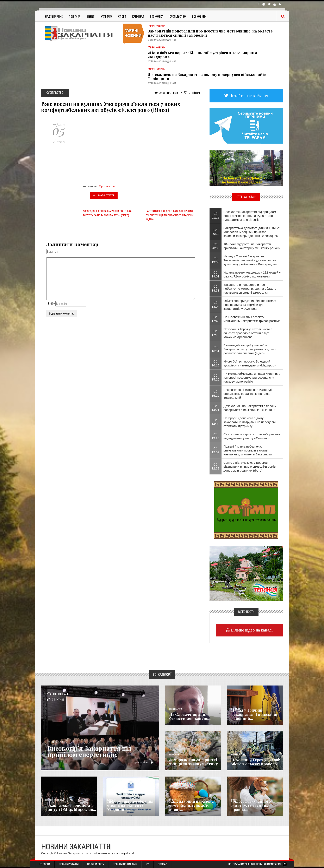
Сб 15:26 (216, 377)
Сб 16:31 (216, 349)
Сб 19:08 (216, 260)
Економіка (157, 16)
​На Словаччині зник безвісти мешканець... (190, 716)
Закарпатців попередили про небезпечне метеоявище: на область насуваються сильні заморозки (210, 33)
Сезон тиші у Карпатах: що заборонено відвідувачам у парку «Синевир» (252, 436)
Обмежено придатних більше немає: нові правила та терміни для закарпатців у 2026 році (250, 305)
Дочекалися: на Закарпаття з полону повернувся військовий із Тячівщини (207, 77)
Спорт (122, 16)
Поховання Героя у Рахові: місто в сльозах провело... (256, 762)
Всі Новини (199, 16)
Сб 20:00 (216, 246)
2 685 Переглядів (167, 93)
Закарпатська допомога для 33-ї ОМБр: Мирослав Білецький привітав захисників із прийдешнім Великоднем (252, 232)
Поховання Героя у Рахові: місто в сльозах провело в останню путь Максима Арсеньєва (248, 333)
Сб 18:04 (216, 305)
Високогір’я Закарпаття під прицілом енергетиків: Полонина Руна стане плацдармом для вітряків (250, 216)
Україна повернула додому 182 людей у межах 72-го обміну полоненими (252, 274)
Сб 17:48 (216, 319)
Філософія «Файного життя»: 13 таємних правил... (251, 805)
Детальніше (143, 762)
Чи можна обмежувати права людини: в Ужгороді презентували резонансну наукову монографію (252, 378)
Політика (75, 16)
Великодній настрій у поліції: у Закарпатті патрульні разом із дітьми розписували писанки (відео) (250, 349)
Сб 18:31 (216, 288)
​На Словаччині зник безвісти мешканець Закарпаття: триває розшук (252, 319)
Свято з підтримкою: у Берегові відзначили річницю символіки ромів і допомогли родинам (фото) (250, 466)
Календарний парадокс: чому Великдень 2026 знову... (192, 805)
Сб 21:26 (216, 216)
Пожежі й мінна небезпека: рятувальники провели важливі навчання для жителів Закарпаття (248, 450)
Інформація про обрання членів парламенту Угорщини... (130, 805)
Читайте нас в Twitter (248, 95)
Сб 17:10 (216, 333)
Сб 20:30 (216, 232)
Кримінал (138, 16)
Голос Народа (176, 709)
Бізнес (91, 16)
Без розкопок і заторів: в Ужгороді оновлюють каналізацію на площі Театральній (248, 394)
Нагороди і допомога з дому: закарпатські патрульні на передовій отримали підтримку (250, 422)
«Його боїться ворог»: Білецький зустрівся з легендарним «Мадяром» (202, 55)
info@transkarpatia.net (121, 853)
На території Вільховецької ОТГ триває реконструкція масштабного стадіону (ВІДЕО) (169, 215)
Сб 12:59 (216, 450)
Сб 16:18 (216, 363)
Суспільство (178, 16)
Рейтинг (192, 93)
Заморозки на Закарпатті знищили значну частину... (195, 762)
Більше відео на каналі (251, 630)
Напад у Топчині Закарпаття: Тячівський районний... (254, 714)
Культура (106, 16)
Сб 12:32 (216, 466)
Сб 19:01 (216, 274)
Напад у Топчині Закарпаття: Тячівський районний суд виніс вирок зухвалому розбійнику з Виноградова (250, 260)
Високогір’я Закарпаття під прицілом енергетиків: (90, 751)
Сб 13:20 (216, 436)
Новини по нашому (55, 800)
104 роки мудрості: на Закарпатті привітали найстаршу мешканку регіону (252, 246)
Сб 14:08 (216, 422)
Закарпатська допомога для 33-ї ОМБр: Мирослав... (71, 807)
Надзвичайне (54, 16)
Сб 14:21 (216, 408)
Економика (175, 755)
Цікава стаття (104, 195)
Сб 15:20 (216, 394)
